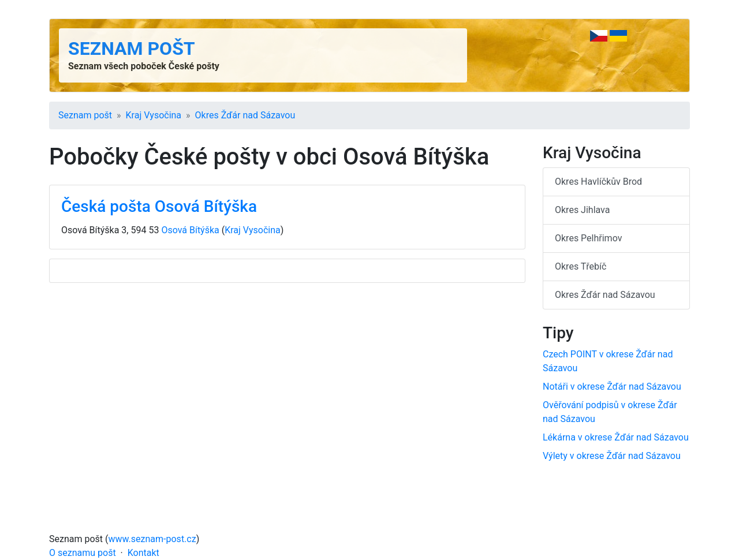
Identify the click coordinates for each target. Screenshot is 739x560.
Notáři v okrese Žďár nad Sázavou (612, 387)
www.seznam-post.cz (152, 539)
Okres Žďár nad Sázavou (245, 115)
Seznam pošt (132, 48)
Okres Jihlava (582, 210)
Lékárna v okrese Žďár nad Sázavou (616, 437)
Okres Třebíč (581, 266)
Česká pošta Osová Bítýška (159, 206)
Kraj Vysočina (154, 115)
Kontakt (143, 553)
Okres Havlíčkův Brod (598, 182)
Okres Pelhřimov (588, 238)
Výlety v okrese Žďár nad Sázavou (612, 456)
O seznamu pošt (83, 553)
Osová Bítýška (190, 230)
